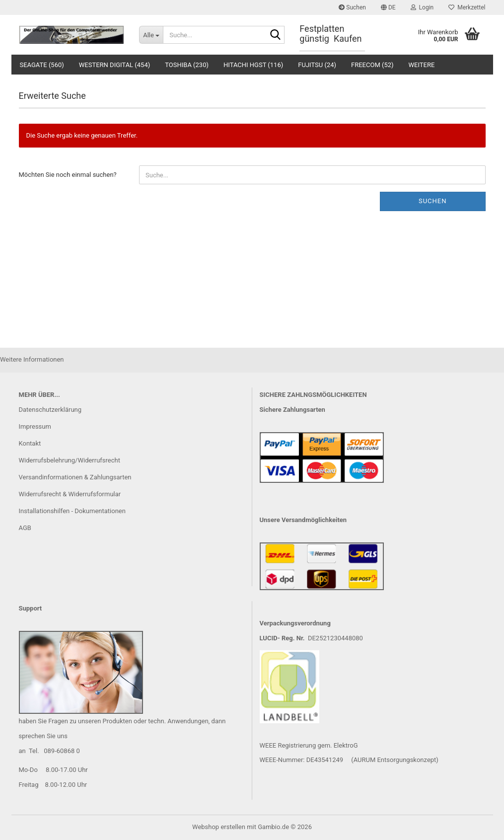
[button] (388, 7)
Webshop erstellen (219, 827)
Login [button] (422, 7)
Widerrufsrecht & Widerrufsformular (70, 494)
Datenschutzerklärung (50, 410)
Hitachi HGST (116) (253, 65)
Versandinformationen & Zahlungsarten (75, 477)
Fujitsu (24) (317, 65)
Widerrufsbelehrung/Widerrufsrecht (70, 460)
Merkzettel (467, 7)
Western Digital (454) (114, 65)
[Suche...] (151, 35)
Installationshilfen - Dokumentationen (72, 511)
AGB (25, 528)
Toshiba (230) (187, 65)
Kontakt (30, 443)
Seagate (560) (42, 65)
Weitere (422, 65)
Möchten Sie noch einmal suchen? (68, 175)
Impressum (35, 426)
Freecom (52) (372, 65)
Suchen (352, 7)
